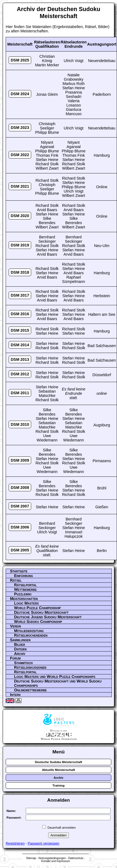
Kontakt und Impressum (56, 861)
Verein (15, 626)
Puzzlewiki (23, 594)
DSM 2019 (20, 245)
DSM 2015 (20, 330)
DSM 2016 (20, 314)
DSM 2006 (20, 527)
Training (59, 785)
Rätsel (16, 580)
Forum (15, 658)
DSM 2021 (20, 186)
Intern (15, 695)
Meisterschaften (24, 599)
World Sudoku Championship (38, 622)
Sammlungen (20, 640)
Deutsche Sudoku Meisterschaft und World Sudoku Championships (58, 683)
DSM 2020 (20, 216)
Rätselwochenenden (31, 635)
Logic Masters (26, 603)
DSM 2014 (20, 345)
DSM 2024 (20, 94)
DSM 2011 (20, 393)
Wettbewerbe (25, 589)
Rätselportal (25, 585)
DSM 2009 (20, 460)
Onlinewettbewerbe (30, 690)
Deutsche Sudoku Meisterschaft (41, 612)
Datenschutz (76, 858)
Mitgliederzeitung (29, 631)
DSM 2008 (20, 488)
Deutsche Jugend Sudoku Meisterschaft (48, 617)
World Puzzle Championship (38, 608)
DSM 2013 (20, 359)
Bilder (19, 644)
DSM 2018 (20, 272)
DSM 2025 (20, 60)
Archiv (20, 654)
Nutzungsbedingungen (52, 858)
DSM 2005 (20, 550)
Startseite (19, 571)
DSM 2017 (20, 295)
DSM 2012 (20, 374)
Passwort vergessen (43, 843)
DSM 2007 (20, 506)
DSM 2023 (20, 128)
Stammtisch (23, 663)
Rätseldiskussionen (30, 667)
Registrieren (15, 843)
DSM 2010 (20, 424)
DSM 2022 (20, 155)
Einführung (24, 576)
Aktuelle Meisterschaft (58, 770)
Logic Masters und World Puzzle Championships (55, 677)
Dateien (20, 649)
